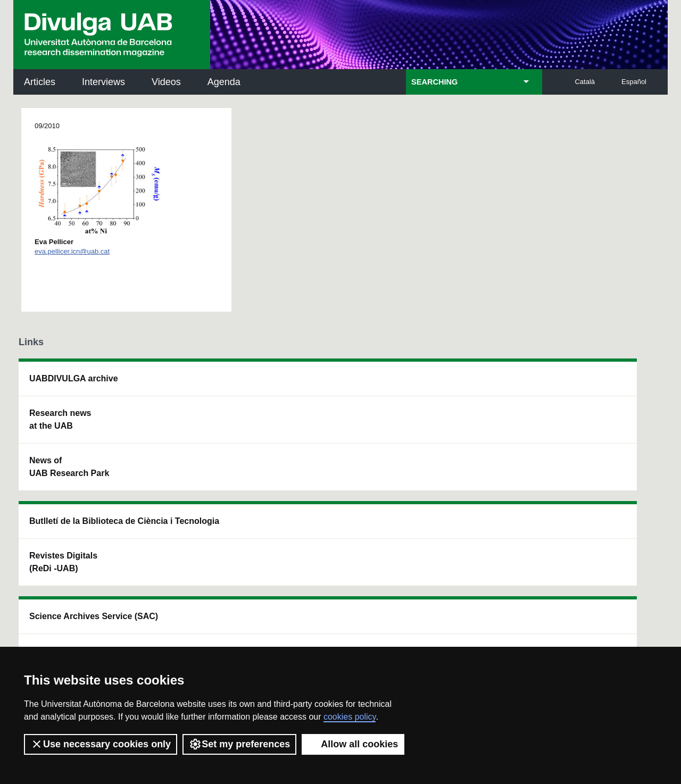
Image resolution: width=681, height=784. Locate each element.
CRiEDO (432, 486)
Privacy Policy (316, 621)
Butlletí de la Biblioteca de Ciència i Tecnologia (205, 385)
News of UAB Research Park (69, 467)
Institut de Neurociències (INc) (595, 385)
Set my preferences (239, 744)
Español (634, 82)
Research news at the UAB (60, 419)
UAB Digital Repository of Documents (334, 432)
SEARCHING (434, 82)
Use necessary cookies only (101, 744)
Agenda (224, 82)
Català (585, 82)
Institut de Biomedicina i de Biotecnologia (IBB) (593, 492)
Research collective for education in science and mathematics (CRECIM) (466, 439)
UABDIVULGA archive (74, 378)
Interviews (103, 82)
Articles (40, 82)
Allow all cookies (353, 744)
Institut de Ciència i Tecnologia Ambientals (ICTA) (590, 439)
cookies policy (350, 717)
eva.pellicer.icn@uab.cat (72, 251)
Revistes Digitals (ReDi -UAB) (192, 432)
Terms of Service (169, 631)
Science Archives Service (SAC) (322, 385)
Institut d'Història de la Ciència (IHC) (461, 385)
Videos (166, 82)
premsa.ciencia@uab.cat (399, 562)
